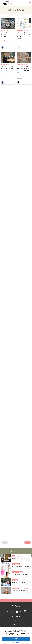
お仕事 (14, 556)
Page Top (16, 601)
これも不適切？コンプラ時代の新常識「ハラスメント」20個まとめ (8, 35)
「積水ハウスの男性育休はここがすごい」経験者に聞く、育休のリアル (8, 69)
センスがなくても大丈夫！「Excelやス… (21, 567)
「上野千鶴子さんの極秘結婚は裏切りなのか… (21, 591)
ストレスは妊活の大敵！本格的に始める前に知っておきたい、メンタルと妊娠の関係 (24, 70)
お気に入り (15, 47)
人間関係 (7, 31)
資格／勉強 (18, 556)
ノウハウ (3, 31)
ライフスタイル (20, 31)
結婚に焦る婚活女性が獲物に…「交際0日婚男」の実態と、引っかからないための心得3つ (24, 36)
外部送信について (16, 642)
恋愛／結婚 (26, 31)
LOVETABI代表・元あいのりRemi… (20, 574)
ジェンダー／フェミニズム (24, 588)
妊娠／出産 (26, 64)
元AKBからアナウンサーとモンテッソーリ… (21, 583)
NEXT (27, 543)
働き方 (17, 580)
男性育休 (7, 64)
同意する (16, 639)
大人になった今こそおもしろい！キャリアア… (21, 559)
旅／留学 (21, 572)
